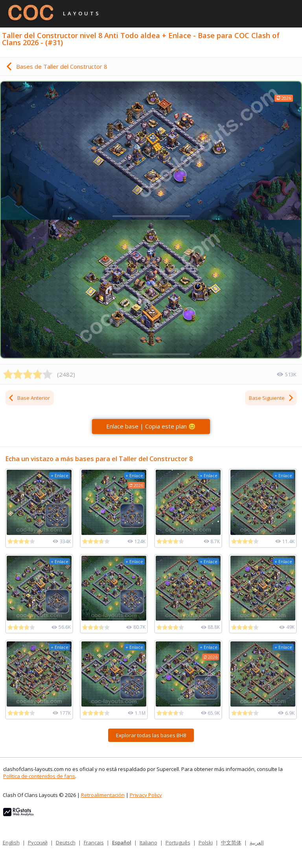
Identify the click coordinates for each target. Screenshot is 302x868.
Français (94, 842)
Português (178, 842)
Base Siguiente (272, 398)
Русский (38, 842)
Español (122, 842)
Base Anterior (29, 398)
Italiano (148, 842)
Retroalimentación (103, 795)
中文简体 (231, 842)
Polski (206, 842)
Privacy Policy (146, 795)
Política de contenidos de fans (39, 776)
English (11, 842)
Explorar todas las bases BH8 (151, 735)
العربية (257, 842)
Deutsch (66, 842)
